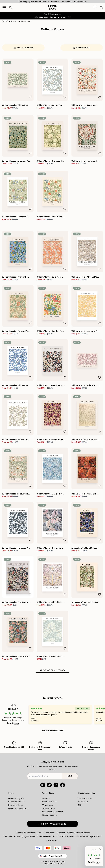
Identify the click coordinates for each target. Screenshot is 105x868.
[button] (94, 856)
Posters (14, 22)
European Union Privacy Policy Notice (73, 833)
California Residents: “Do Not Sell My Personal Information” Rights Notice (70, 836)
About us (46, 798)
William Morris (26, 22)
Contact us (83, 802)
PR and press (48, 805)
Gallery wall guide (16, 798)
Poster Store (58, 861)
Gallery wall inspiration (18, 808)
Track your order (85, 798)
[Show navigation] (4, 7)
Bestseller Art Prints (17, 802)
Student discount (50, 815)
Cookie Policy (49, 833)
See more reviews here (52, 730)
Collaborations (48, 808)
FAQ (80, 805)
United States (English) (52, 856)
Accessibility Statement (52, 812)
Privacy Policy (53, 840)
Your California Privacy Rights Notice (19, 836)
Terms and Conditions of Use (28, 833)
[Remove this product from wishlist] (30, 97)
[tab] (95, 7)
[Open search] (10, 7)
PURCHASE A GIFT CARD (53, 824)
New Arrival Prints (16, 805)
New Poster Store (50, 802)
